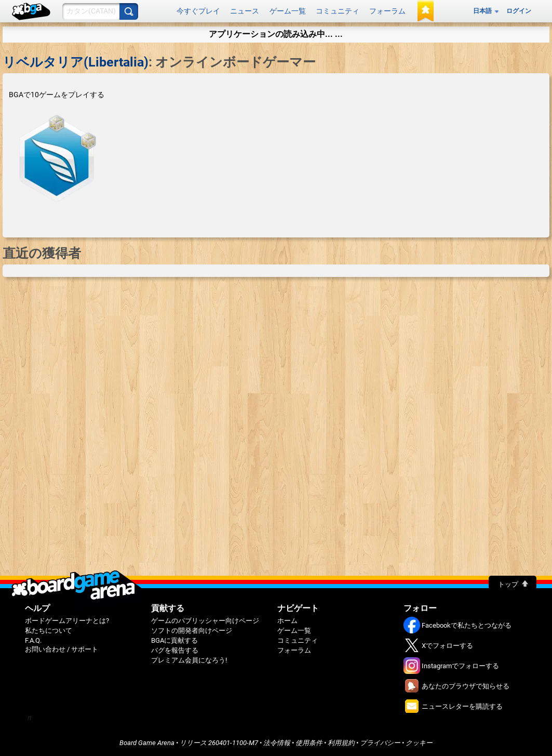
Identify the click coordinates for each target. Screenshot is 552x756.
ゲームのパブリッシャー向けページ (205, 621)
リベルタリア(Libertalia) (76, 62)
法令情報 (277, 743)
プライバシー (380, 743)
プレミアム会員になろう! (189, 660)
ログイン (519, 11)
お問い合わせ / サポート (62, 649)
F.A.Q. (33, 640)
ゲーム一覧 (288, 11)
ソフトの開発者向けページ (192, 631)
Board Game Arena (147, 743)
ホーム (287, 621)
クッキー (419, 743)
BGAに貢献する (174, 640)
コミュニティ (338, 11)
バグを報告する (175, 650)
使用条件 (309, 743)
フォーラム (387, 11)
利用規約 (341, 743)
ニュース (245, 11)
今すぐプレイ (198, 11)
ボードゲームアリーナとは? (67, 621)
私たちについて (49, 631)
